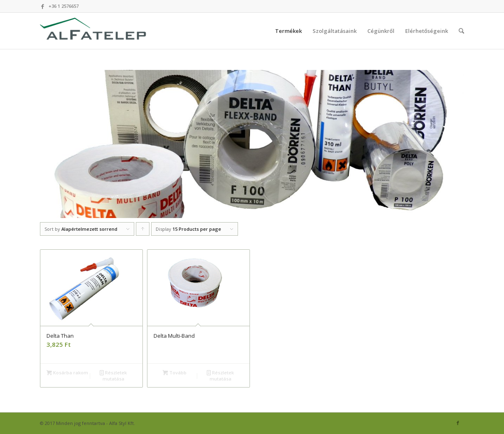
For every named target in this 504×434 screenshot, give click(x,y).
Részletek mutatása (113, 375)
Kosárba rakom (67, 372)
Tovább (175, 372)
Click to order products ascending (143, 231)
